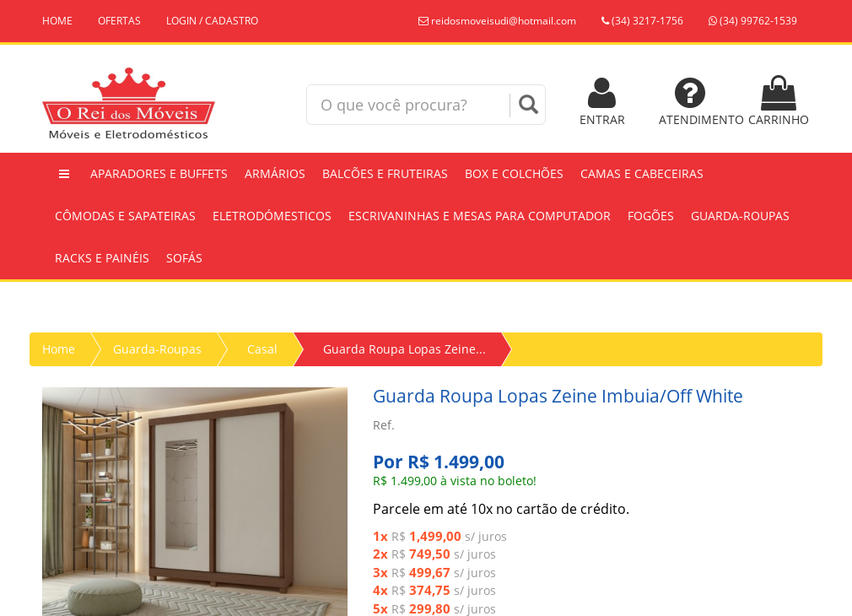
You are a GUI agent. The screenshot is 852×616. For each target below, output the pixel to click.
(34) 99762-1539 (753, 21)
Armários (275, 173)
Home (59, 349)
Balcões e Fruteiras (385, 173)
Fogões (651, 216)
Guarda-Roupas (740, 216)
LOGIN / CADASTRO (212, 21)
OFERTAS (119, 21)
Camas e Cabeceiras (642, 173)
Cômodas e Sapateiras (125, 216)
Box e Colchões (514, 173)
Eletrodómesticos (272, 216)
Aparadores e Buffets (159, 173)
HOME (57, 21)
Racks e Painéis (102, 258)
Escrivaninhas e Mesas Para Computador (480, 216)
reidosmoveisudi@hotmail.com (497, 21)
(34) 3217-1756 (642, 21)
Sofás (184, 258)
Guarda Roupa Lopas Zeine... (404, 349)
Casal (262, 349)
